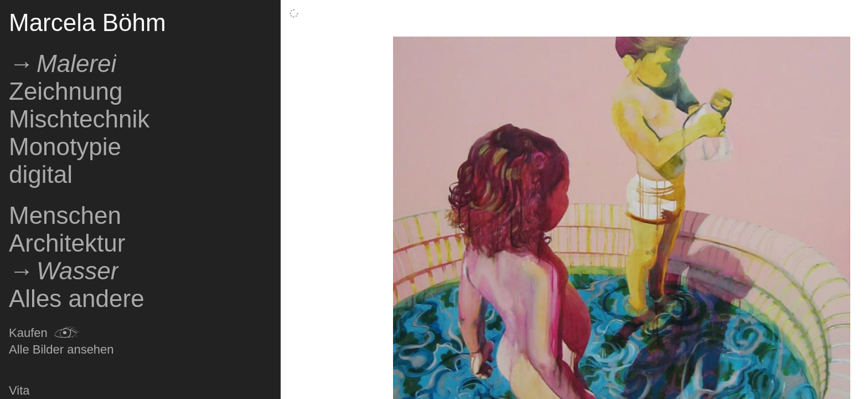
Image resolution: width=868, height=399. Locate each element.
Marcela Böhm (87, 22)
